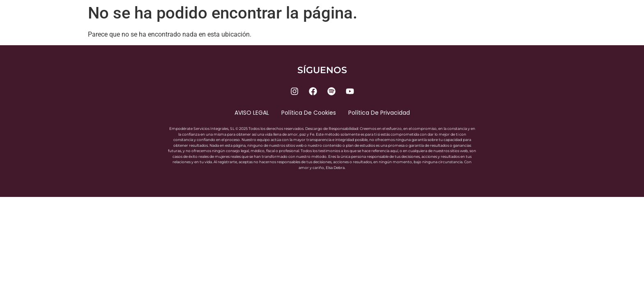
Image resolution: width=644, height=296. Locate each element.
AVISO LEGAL (252, 113)
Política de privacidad (379, 113)
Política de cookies (309, 113)
